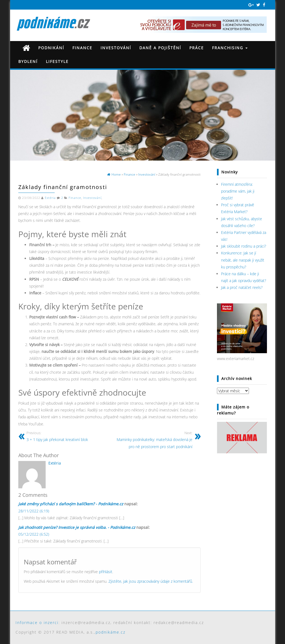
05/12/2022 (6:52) (34, 534)
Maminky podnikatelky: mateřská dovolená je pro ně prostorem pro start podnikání (153, 440)
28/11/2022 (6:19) (34, 511)
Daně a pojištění (160, 48)
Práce (197, 48)
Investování (116, 48)
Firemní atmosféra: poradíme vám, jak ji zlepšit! (238, 191)
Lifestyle (57, 61)
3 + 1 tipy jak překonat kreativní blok (66, 436)
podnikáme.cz (111, 632)
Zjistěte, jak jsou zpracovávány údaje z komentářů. (151, 581)
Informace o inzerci (37, 623)
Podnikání (51, 48)
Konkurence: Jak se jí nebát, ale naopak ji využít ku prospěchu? (243, 260)
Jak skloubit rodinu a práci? (244, 246)
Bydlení (28, 61)
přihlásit (106, 572)
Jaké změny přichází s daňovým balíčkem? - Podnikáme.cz (71, 504)
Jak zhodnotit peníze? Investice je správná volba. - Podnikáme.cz (77, 527)
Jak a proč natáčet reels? (242, 287)
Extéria (50, 198)
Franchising (230, 48)
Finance (82, 48)
